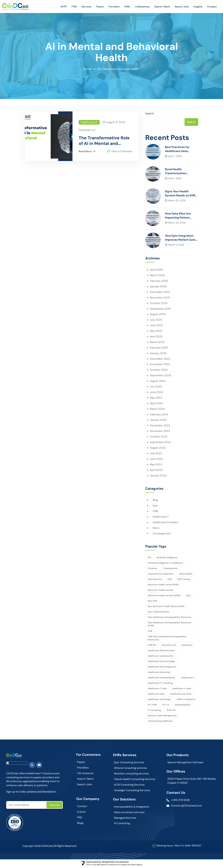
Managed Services (125, 819)
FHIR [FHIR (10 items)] (150, 632)
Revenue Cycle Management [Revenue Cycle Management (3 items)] (162, 716)
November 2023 (160, 432)
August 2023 (158, 448)
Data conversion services (130, 813)
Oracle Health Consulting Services (135, 780)
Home (87, 69)
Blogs (80, 824)
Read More (87, 152)
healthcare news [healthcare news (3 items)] (156, 695)
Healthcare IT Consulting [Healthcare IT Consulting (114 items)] (160, 684)
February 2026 (159, 281)
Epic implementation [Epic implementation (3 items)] (159, 613)
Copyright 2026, (32, 847)
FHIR (155, 512)
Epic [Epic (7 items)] (189, 596)
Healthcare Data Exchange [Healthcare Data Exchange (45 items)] (161, 662)
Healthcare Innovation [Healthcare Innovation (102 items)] (159, 673)
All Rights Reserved (65, 847)
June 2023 (157, 460)
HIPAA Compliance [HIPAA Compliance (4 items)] (186, 700)
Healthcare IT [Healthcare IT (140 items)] (188, 678)
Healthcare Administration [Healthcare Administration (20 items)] (161, 651)
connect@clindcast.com (187, 807)
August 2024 (158, 382)
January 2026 (158, 287)
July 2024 (156, 387)
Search (150, 113)
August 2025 (158, 315)
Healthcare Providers (166, 523)
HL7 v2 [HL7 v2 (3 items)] (166, 706)
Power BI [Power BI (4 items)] (171, 711)
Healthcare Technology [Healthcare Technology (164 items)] (159, 700)
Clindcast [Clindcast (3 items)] (153, 569)
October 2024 (159, 370)
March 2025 (157, 342)
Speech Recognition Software (186, 763)
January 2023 (158, 476)
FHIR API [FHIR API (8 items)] (152, 646)
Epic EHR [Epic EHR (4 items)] (152, 602)
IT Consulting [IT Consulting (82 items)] (154, 711)
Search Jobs (85, 785)
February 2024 (159, 415)
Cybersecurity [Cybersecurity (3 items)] (171, 569)
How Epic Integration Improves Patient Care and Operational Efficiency (180, 238)
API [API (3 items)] (149, 558)
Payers (81, 763)
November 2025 (160, 298)
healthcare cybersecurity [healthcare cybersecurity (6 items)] (161, 657)
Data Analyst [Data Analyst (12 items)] (186, 575)
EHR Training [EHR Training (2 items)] (184, 580)
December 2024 (160, 359)
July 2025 (156, 320)
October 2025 (159, 303)
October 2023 (159, 437)
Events (81, 813)
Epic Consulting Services (129, 763)
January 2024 (158, 421)
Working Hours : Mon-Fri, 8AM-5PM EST (179, 847)
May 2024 (156, 398)
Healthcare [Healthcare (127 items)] (187, 646)
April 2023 (156, 471)
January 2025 (158, 354)
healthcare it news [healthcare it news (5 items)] (182, 689)
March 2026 (157, 276)
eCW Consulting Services (130, 786)
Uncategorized (162, 534)
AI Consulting (122, 824)
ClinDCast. (47, 847)
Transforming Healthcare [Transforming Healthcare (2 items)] (160, 722)
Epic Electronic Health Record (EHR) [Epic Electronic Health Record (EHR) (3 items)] (166, 607)
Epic (155, 506)
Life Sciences (85, 774)
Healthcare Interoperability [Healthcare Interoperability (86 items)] (162, 678)
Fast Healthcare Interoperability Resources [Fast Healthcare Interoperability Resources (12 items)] (169, 618)
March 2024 (157, 409)
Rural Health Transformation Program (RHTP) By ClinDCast (178, 172)
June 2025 (157, 326)
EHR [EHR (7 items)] (170, 580)
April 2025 (156, 337)
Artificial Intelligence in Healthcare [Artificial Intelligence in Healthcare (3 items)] (165, 564)
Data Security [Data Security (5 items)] (155, 580)
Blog (155, 501)
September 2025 (161, 309)
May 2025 (156, 331)
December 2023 (160, 426)
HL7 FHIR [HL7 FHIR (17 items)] (152, 706)
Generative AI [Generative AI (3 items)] (169, 646)
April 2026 (156, 270)
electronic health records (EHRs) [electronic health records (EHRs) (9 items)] (164, 596)
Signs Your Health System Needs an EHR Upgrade (180, 194)
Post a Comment (122, 152)
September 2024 (161, 376)
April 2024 (156, 404)
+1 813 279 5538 (181, 801)
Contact (82, 807)
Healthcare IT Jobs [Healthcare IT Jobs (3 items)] (157, 689)
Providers (83, 769)
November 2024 (160, 365)
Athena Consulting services (131, 769)
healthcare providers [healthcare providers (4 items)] (181, 695)
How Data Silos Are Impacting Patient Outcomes (178, 216)
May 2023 (156, 465)
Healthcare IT (89, 122)
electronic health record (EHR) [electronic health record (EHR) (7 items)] (163, 585)
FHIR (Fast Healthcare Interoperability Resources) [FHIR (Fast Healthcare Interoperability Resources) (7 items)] (167, 639)
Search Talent (86, 780)
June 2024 (157, 393)
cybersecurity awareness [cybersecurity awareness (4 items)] (161, 575)
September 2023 (161, 443)
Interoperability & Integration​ (132, 808)
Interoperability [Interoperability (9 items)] (183, 706)
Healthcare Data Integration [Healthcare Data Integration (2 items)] (162, 668)
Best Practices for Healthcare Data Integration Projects (179, 149)
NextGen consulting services (132, 775)
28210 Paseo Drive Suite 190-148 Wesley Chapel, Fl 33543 (187, 782)
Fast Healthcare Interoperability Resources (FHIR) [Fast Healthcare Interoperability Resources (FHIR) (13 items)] (169, 625)
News (156, 529)
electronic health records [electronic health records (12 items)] (161, 591)
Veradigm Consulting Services (132, 791)
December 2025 (160, 292)
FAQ (80, 819)
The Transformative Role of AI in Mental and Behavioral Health (104, 141)
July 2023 (156, 454)
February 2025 (159, 348)
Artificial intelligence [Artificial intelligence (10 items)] (167, 558)
